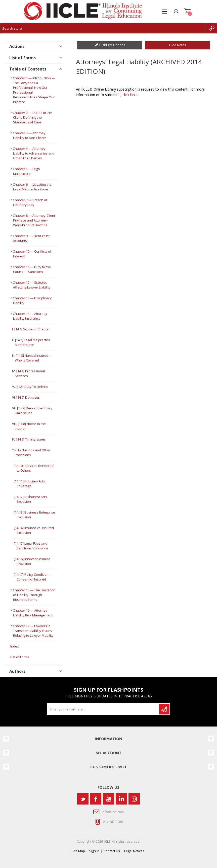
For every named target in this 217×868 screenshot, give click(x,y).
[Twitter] (83, 799)
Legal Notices (134, 851)
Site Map (78, 851)
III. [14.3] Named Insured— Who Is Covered (32, 358)
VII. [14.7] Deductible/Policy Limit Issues (32, 411)
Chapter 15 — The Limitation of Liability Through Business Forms (34, 595)
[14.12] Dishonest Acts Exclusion (30, 499)
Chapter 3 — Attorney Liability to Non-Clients (30, 135)
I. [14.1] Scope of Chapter (31, 329)
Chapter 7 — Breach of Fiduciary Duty (30, 202)
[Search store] (103, 28)
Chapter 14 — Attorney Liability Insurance (30, 316)
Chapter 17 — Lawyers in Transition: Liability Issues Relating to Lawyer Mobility (33, 631)
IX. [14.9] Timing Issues (29, 439)
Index (15, 646)
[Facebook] (96, 799)
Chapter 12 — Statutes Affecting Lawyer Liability (32, 285)
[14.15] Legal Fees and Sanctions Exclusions (31, 546)
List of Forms (20, 657)
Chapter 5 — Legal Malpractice (27, 171)
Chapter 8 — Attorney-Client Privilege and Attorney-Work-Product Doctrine (34, 220)
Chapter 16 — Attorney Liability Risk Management (33, 613)
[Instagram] (134, 799)
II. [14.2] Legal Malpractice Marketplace (31, 342)
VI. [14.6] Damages (26, 397)
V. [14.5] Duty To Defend (30, 387)
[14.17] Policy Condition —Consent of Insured (33, 577)
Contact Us (112, 851)
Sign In (94, 851)
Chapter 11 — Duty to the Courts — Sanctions (32, 269)
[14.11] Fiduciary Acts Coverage (29, 484)
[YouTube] (109, 799)
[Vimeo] (121, 799)
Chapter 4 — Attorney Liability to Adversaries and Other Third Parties (34, 153)
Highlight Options (112, 45)
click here (130, 95)
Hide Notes (178, 45)
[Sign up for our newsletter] (103, 709)
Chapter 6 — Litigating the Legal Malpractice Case (32, 187)
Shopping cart (187, 12)
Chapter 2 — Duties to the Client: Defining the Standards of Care (32, 117)
